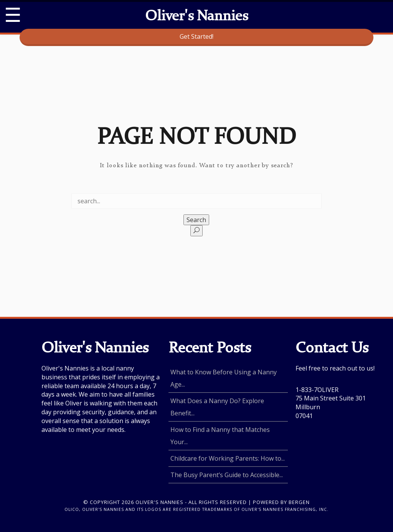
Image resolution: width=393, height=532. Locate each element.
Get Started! (196, 36)
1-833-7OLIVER (317, 390)
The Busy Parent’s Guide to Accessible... (227, 475)
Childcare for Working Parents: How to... (228, 458)
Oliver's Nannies (196, 17)
